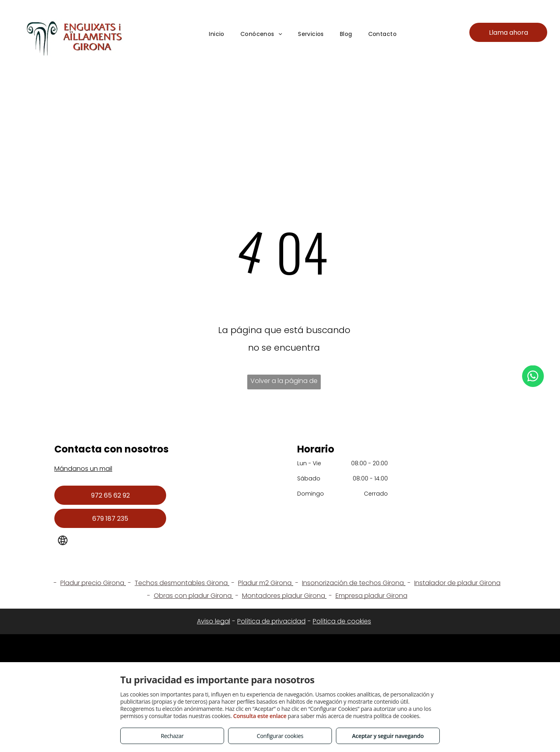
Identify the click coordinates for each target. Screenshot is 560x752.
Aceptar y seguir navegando (388, 736)
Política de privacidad (271, 621)
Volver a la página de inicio (284, 383)
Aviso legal (213, 621)
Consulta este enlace (260, 716)
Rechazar (172, 736)
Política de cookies (342, 621)
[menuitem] (217, 34)
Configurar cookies (280, 736)
